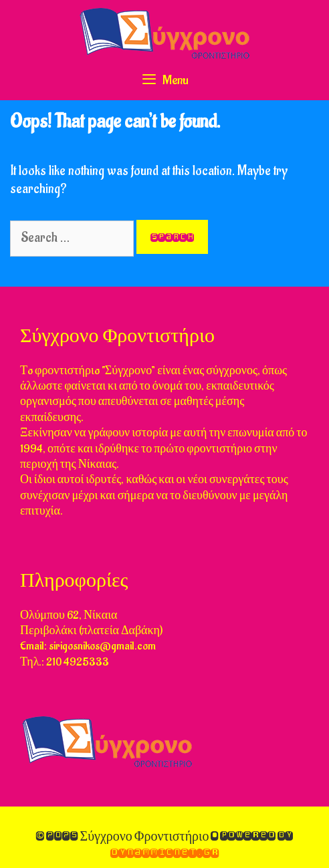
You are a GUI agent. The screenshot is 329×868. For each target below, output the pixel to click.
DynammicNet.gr (164, 852)
